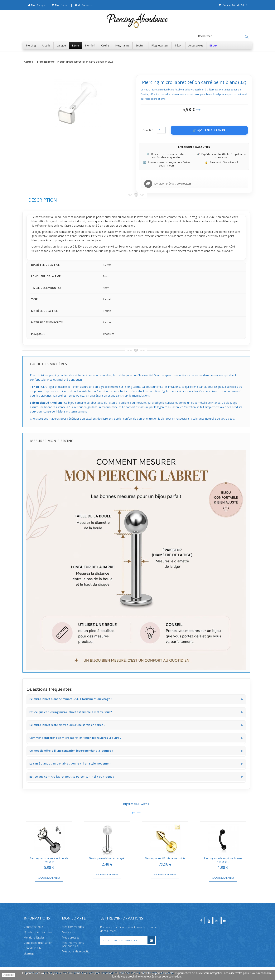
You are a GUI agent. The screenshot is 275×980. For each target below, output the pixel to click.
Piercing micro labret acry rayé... (107, 858)
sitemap (29, 953)
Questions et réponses (38, 932)
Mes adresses (71, 937)
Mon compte (74, 918)
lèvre (140, 217)
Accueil (28, 62)
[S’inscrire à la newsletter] (151, 940)
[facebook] (201, 921)
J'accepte (9, 975)
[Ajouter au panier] (209, 130)
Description (43, 200)
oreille (110, 221)
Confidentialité (33, 948)
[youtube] (209, 921)
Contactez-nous (34, 927)
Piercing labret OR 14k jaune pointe (165, 858)
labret (47, 217)
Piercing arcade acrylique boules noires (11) (223, 860)
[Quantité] (161, 130)
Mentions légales (34, 937)
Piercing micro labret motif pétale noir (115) (49, 860)
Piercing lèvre (46, 62)
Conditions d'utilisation (38, 943)
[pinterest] (217, 921)
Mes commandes (73, 927)
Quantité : (149, 130)
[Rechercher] (247, 37)
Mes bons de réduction (77, 951)
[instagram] (225, 921)
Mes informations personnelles (73, 944)
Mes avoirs (69, 932)
